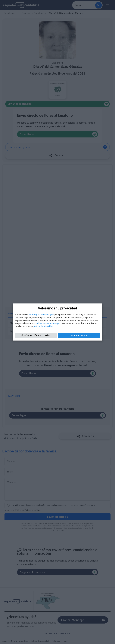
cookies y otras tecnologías (41, 315)
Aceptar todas (79, 335)
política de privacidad (43, 326)
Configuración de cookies (36, 335)
